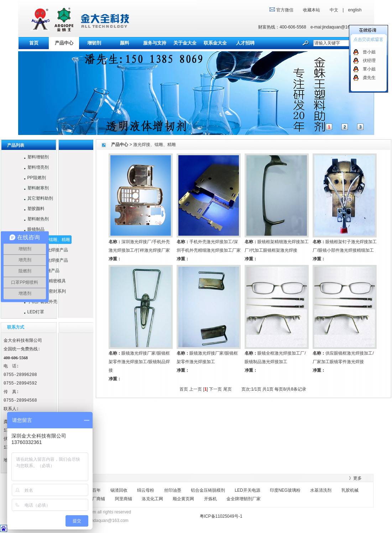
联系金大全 (215, 43)
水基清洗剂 (321, 490)
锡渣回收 (119, 490)
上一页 (195, 389)
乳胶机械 (350, 490)
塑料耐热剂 (35, 219)
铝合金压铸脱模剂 (208, 490)
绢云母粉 (146, 490)
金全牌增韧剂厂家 (244, 499)
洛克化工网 (152, 499)
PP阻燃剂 (34, 178)
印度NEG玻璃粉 (285, 490)
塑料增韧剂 (35, 157)
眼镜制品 (33, 229)
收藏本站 (312, 10)
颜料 (125, 43)
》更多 (355, 478)
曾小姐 (369, 52)
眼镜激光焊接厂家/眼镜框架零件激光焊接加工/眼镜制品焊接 (139, 362)
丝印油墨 (173, 490)
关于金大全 (185, 43)
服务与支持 (155, 43)
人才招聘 (245, 43)
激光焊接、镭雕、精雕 (155, 145)
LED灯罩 (33, 312)
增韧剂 (94, 43)
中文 (334, 10)
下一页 (215, 389)
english (355, 10)
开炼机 (210, 499)
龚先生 (369, 78)
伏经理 (369, 61)
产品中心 (120, 145)
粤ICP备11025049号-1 (221, 516)
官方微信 (285, 10)
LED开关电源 (247, 490)
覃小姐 (369, 69)
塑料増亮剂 (35, 167)
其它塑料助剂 (37, 198)
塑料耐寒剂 (35, 188)
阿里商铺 (124, 499)
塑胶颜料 (33, 209)
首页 (34, 43)
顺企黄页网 (183, 499)
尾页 (228, 389)
